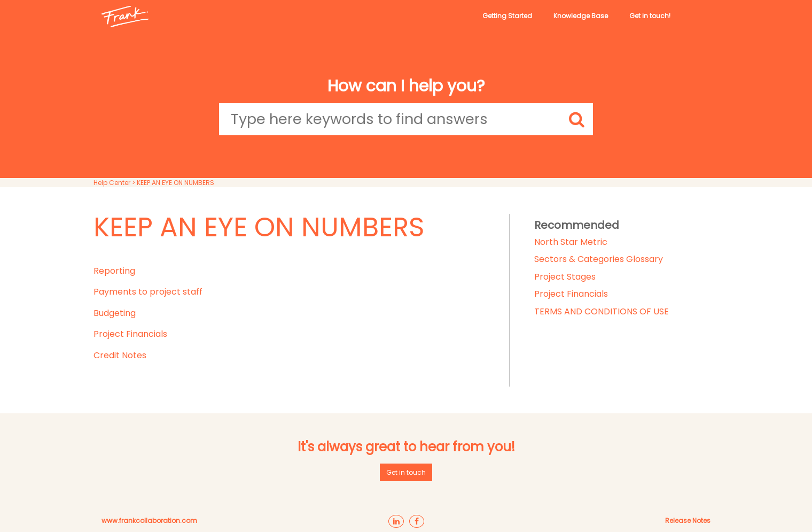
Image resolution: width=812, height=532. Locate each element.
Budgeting (115, 313)
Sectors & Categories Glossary (599, 259)
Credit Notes (120, 355)
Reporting (114, 271)
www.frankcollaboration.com (149, 521)
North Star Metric (571, 242)
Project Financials (130, 334)
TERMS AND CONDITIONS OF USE (602, 311)
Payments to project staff (148, 292)
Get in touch (406, 472)
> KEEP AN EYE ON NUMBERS (173, 183)
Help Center (112, 183)
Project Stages (565, 277)
